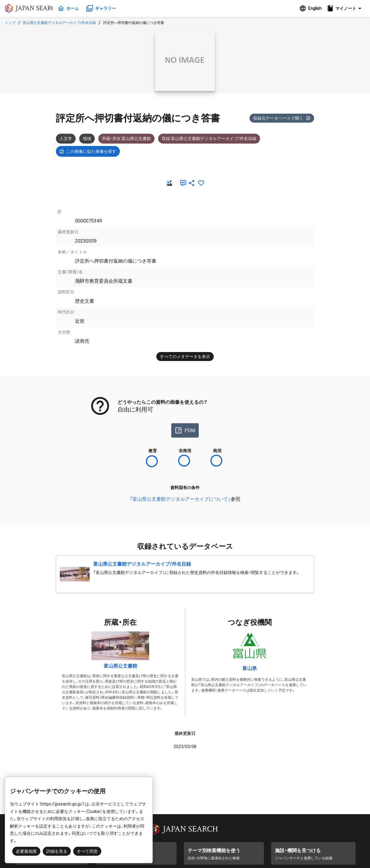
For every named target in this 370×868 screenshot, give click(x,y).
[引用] (182, 183)
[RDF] (169, 183)
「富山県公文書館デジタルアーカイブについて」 (180, 499)
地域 (87, 138)
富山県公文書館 (120, 666)
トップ (10, 23)
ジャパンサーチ (33, 8)
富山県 (250, 668)
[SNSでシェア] (192, 183)
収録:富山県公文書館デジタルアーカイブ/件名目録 (209, 138)
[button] (346, 8)
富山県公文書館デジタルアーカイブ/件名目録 (59, 23)
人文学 (66, 138)
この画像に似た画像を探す (88, 151)
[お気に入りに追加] (201, 183)
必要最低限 (26, 851)
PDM (185, 430)
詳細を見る (57, 851)
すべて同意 (87, 851)
